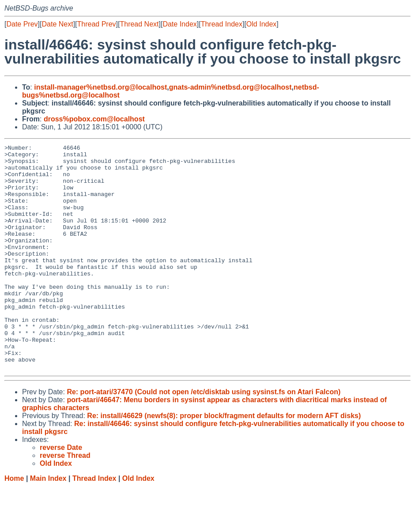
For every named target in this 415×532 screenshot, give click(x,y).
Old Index (261, 24)
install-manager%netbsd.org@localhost (100, 87)
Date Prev (22, 24)
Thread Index (222, 24)
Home (14, 523)
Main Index (48, 523)
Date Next (57, 24)
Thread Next (139, 24)
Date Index (179, 24)
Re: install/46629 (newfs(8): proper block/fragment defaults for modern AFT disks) (224, 461)
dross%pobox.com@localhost (94, 119)
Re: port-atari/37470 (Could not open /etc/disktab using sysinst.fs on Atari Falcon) (204, 437)
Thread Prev (97, 24)
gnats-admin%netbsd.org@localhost (230, 87)
